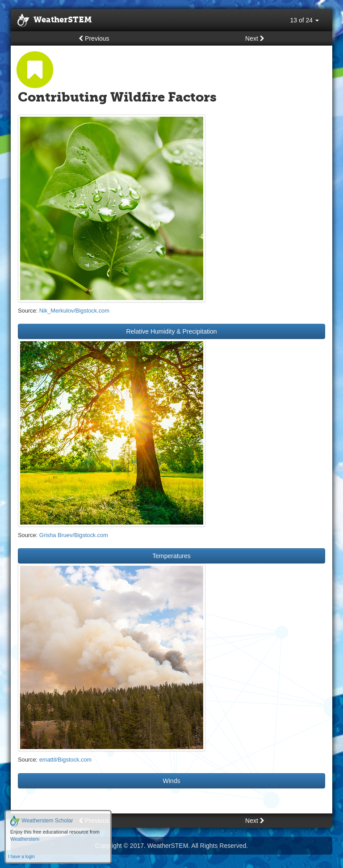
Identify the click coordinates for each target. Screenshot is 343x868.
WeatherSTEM (55, 21)
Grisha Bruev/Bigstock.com (74, 535)
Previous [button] (94, 38)
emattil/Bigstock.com (65, 760)
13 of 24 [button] (305, 20)
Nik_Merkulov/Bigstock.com (74, 311)
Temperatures (171, 556)
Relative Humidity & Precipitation (171, 331)
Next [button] (255, 38)
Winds (172, 781)
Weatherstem (25, 839)
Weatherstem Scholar (42, 821)
